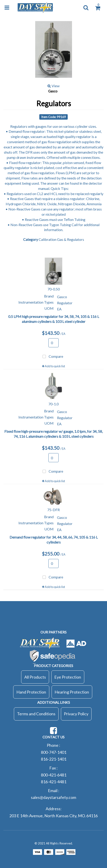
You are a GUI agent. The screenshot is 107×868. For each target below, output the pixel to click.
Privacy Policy (76, 714)
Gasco (53, 91)
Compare (52, 357)
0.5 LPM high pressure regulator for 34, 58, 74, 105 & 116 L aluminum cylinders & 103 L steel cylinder (54, 319)
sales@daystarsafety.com (53, 797)
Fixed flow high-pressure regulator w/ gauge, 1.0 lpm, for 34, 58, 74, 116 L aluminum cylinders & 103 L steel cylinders (53, 434)
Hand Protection (31, 692)
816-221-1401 (54, 759)
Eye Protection (68, 677)
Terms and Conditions (36, 714)
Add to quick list (53, 366)
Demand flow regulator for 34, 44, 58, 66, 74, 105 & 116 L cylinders (54, 540)
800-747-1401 (54, 752)
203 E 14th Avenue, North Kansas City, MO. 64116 (53, 816)
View (53, 86)
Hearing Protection (72, 692)
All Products (35, 677)
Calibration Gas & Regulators (61, 239)
